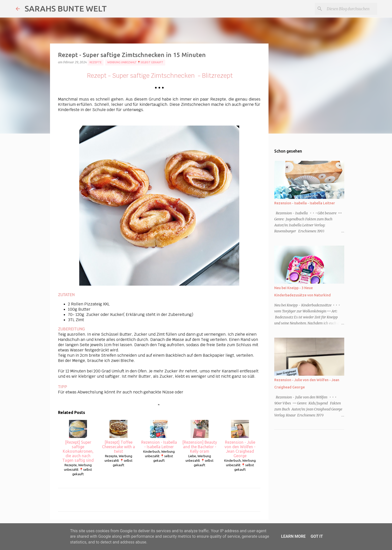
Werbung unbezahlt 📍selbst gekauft (135, 62)
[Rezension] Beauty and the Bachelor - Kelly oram (200, 437)
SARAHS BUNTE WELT (66, 9)
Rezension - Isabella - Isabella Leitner (159, 434)
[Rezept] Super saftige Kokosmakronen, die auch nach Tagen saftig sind (78, 441)
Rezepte (95, 62)
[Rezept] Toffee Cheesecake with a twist (118, 437)
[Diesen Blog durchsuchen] (351, 9)
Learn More (293, 536)
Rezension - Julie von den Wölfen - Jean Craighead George (240, 439)
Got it (317, 536)
